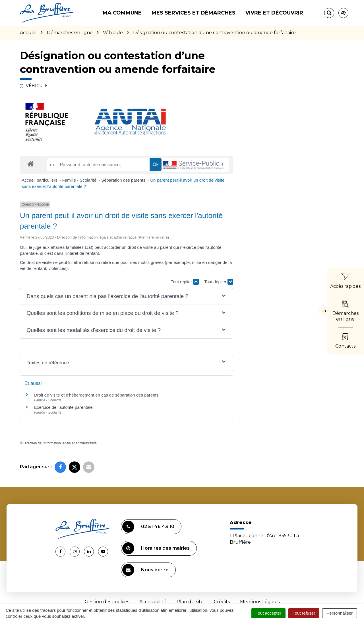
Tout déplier (219, 282)
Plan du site (190, 602)
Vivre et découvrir (274, 13)
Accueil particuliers (40, 180)
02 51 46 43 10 (148, 527)
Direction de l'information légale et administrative (60, 443)
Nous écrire (145, 570)
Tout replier (185, 282)
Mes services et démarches (194, 13)
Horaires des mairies (156, 548)
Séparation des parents (124, 180)
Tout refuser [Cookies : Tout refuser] (304, 613)
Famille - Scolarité (80, 180)
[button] (126, 296)
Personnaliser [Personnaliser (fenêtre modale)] (340, 613)
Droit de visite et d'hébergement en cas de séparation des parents (96, 395)
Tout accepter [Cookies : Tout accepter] (268, 613)
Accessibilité (153, 602)
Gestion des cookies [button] (107, 602)
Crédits (222, 602)
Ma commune (122, 13)
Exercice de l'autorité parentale (63, 407)
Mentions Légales (260, 602)
